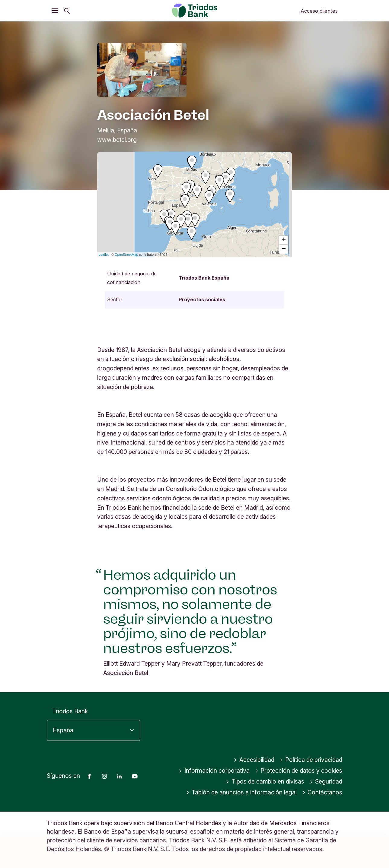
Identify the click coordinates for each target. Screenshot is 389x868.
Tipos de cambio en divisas (265, 782)
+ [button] (284, 240)
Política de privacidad (311, 760)
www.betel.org (117, 140)
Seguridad (326, 782)
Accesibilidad (254, 760)
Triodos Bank (70, 711)
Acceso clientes (319, 11)
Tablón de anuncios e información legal (241, 793)
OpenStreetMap (126, 255)
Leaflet (104, 255)
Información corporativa (214, 771)
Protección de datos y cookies (299, 771)
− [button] (284, 249)
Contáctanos (322, 793)
